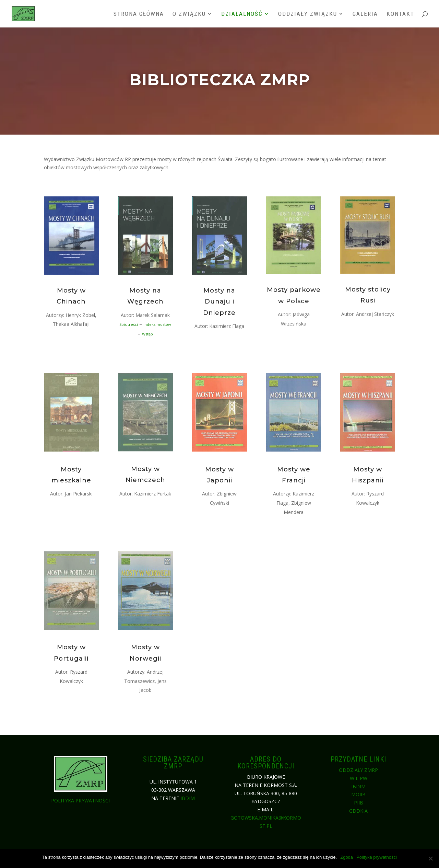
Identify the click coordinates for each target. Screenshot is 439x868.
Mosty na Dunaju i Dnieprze (219, 304)
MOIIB (358, 794)
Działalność (242, 14)
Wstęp (147, 334)
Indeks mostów (157, 325)
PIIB (359, 803)
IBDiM (188, 798)
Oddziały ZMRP (358, 770)
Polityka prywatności (80, 801)
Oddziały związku (308, 14)
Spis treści (129, 325)
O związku (189, 14)
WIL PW (359, 778)
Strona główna (139, 14)
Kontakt (400, 14)
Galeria (365, 14)
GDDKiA (358, 811)
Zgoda (347, 857)
